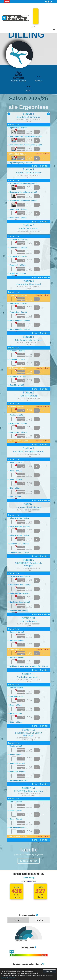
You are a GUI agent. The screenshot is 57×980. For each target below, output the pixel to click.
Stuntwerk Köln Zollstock (28, 173)
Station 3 (28, 225)
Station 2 (28, 169)
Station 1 (28, 114)
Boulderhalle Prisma (28, 228)
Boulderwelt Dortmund (28, 117)
